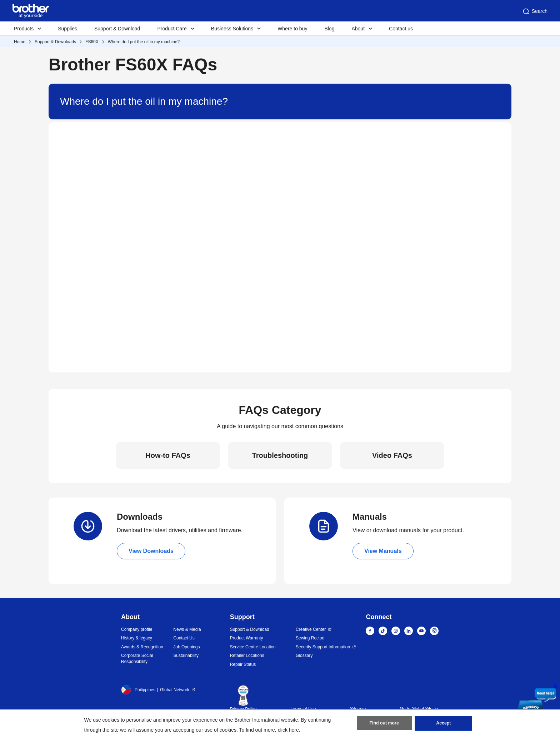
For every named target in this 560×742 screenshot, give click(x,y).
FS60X (92, 42)
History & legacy (137, 638)
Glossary (304, 656)
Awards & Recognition (142, 647)
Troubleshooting (280, 455)
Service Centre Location (253, 647)
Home (20, 42)
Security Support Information (323, 647)
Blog (329, 29)
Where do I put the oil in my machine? (144, 42)
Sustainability (186, 656)
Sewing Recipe (310, 638)
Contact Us (184, 638)
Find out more (384, 724)
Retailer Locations (247, 656)
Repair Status (243, 664)
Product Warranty (247, 638)
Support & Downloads (55, 42)
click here (288, 730)
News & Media (187, 629)
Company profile (137, 629)
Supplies (67, 29)
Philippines (138, 690)
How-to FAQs (168, 455)
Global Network (175, 690)
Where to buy (292, 29)
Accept (444, 724)
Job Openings (186, 647)
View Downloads (151, 551)
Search (535, 11)
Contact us (401, 29)
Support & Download (117, 29)
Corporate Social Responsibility (137, 659)
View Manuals (383, 551)
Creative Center (311, 629)
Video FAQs (392, 455)
